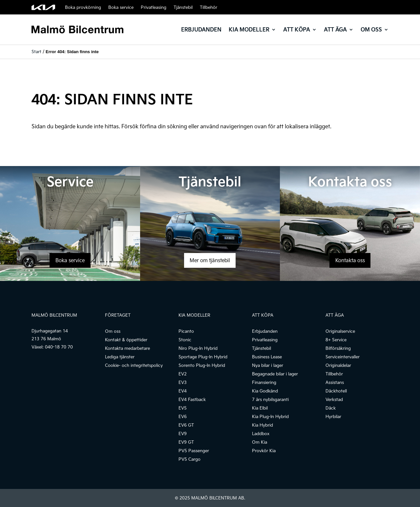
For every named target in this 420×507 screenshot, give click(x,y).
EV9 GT (186, 442)
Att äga (335, 29)
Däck (331, 408)
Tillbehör (209, 7)
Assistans (335, 382)
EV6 (183, 416)
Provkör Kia (264, 451)
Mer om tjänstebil (210, 260)
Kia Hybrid (262, 425)
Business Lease (267, 357)
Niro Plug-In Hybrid (198, 348)
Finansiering (264, 382)
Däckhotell (336, 391)
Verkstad (334, 399)
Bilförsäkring (338, 348)
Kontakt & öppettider (126, 340)
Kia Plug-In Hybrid (270, 416)
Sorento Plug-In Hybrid (202, 365)
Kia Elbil (260, 408)
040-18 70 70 (59, 347)
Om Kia (260, 442)
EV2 (183, 374)
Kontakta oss (350, 260)
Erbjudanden (201, 29)
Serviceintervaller (343, 357)
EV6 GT (186, 425)
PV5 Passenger (194, 451)
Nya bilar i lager (268, 365)
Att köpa (297, 29)
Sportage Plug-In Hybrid (203, 357)
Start (36, 52)
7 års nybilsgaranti (270, 399)
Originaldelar (338, 365)
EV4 (183, 391)
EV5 (183, 408)
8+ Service (336, 340)
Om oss (371, 29)
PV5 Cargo (189, 459)
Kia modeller (249, 29)
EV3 (183, 382)
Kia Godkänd (265, 391)
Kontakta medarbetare (127, 348)
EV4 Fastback (192, 399)
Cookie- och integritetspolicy (134, 365)
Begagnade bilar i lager (275, 374)
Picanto (186, 331)
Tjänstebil (183, 7)
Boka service (121, 7)
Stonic (185, 340)
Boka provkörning (83, 7)
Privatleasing (154, 7)
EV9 (183, 433)
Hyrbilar (333, 416)
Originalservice (340, 331)
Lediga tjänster (120, 357)
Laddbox (261, 433)
